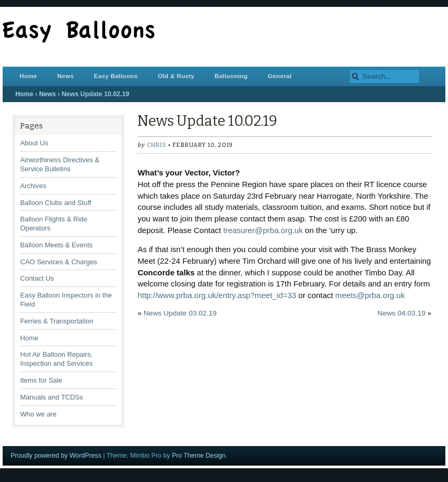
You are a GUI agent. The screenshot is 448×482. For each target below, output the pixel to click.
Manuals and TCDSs (52, 397)
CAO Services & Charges (59, 262)
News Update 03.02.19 (180, 313)
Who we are (38, 414)
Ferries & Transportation (57, 321)
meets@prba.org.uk (370, 295)
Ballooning (231, 76)
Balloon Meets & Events (56, 245)
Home (28, 76)
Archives (33, 186)
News (65, 76)
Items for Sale (41, 380)
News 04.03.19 (402, 313)
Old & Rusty (176, 76)
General (280, 76)
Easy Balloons (116, 76)
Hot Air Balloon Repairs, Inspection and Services (56, 359)
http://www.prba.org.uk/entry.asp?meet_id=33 (217, 295)
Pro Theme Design (199, 456)
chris (157, 145)
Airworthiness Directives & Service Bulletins (60, 164)
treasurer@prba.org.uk (263, 230)
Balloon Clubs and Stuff (56, 203)
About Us (34, 143)
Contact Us (37, 278)
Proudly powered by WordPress (56, 456)
